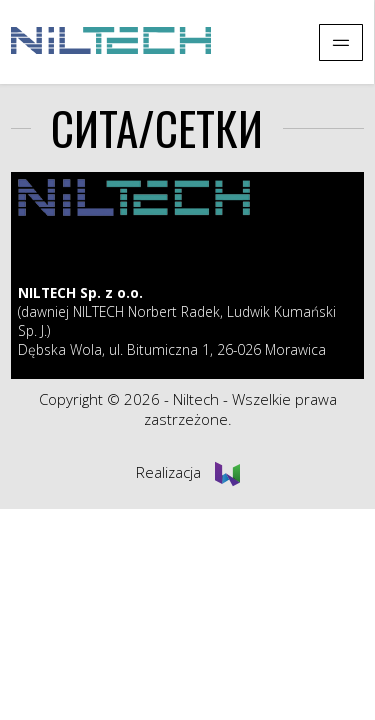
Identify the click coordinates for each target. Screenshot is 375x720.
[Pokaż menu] (341, 42)
